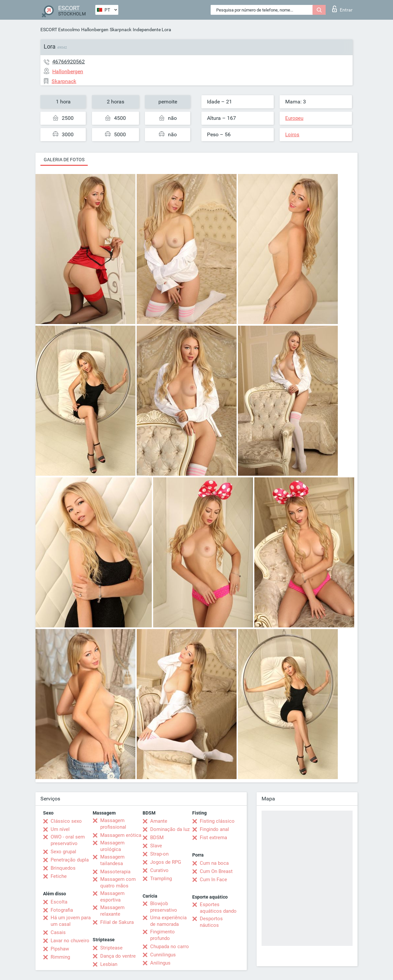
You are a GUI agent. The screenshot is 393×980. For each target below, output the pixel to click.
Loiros (292, 135)
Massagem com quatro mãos (118, 882)
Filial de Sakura (117, 922)
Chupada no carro (170, 947)
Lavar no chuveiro (70, 941)
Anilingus (160, 963)
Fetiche (59, 876)
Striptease (111, 948)
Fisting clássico (217, 821)
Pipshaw (60, 949)
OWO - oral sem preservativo (68, 840)
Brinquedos (63, 868)
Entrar (342, 9)
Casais (58, 932)
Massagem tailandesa (112, 860)
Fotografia (62, 910)
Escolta (59, 902)
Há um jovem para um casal (71, 921)
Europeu (294, 118)
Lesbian (109, 964)
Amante (159, 821)
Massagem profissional (113, 824)
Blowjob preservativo (164, 907)
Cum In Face (213, 880)
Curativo (159, 870)
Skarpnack (121, 30)
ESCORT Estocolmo (60, 30)
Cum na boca (214, 863)
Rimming (60, 957)
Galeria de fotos (64, 160)
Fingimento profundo (162, 935)
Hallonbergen (95, 30)
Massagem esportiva (112, 897)
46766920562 (69, 62)
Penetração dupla (70, 860)
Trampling (161, 879)
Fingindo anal (214, 829)
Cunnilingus (163, 955)
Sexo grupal (63, 852)
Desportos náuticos (211, 922)
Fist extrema (213, 838)
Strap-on (159, 854)
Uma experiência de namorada (168, 921)
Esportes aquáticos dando (218, 908)
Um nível (60, 829)
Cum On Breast (216, 871)
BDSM (157, 838)
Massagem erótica (121, 835)
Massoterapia (115, 872)
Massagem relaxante (112, 911)
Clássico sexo (66, 821)
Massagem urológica (112, 846)
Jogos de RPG (166, 862)
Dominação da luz (170, 829)
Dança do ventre (118, 956)
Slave (156, 846)
